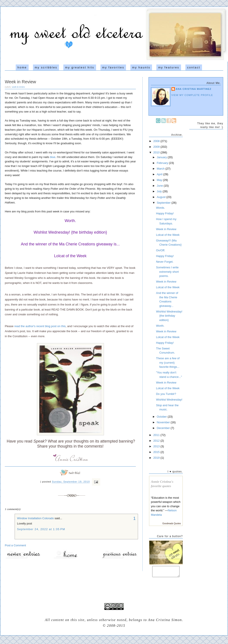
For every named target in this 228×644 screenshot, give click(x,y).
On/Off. (161, 250)
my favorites (113, 67)
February (163, 163)
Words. (160, 208)
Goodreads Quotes (172, 523)
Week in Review (20, 82)
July (160, 191)
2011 (157, 435)
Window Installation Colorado (35, 518)
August (162, 197)
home (22, 67)
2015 (157, 452)
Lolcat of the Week (70, 256)
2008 (157, 141)
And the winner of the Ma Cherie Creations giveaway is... (70, 244)
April (160, 174)
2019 (157, 458)
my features (169, 67)
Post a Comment (15, 545)
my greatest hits (80, 67)
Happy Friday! (165, 213)
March (161, 169)
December (164, 428)
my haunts (141, 67)
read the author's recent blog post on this (40, 326)
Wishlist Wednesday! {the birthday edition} (70, 232)
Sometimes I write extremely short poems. (167, 272)
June (160, 186)
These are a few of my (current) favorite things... (168, 363)
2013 (157, 446)
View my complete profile (192, 95)
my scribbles (46, 67)
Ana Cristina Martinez (194, 89)
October (162, 417)
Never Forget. (165, 262)
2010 (157, 152)
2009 (157, 147)
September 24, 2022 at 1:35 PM (41, 529)
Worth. (70, 221)
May (160, 180)
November (164, 422)
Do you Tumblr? (166, 394)
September (164, 203)
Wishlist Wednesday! (169, 400)
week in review (18, 87)
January (162, 157)
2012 (157, 441)
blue (53, 157)
